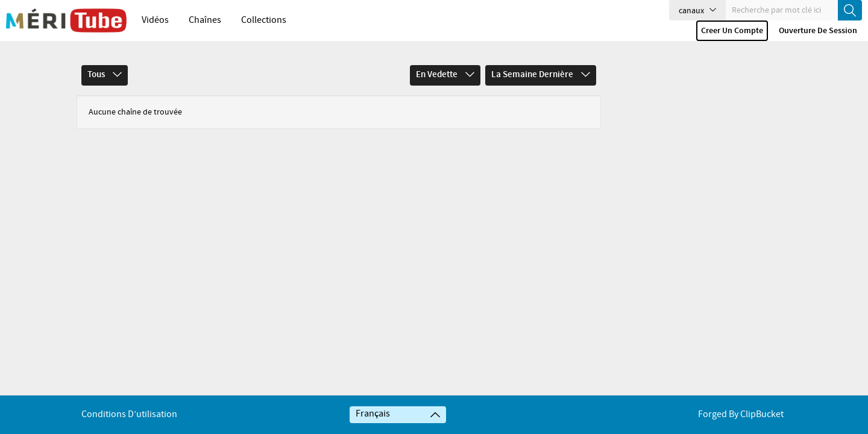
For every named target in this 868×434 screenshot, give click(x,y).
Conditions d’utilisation (129, 414)
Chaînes (205, 20)
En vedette (445, 70)
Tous (105, 70)
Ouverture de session (818, 31)
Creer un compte (732, 31)
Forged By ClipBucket (741, 414)
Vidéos (155, 20)
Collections (264, 20)
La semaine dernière (541, 70)
